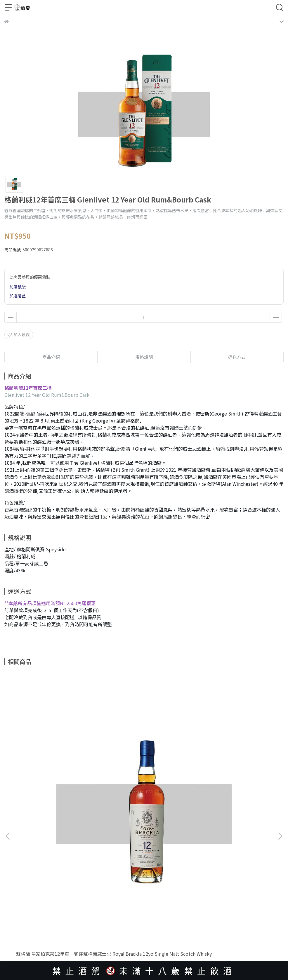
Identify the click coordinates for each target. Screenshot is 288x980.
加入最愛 (19, 334)
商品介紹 (51, 357)
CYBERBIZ (114, 936)
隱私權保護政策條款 (23, 885)
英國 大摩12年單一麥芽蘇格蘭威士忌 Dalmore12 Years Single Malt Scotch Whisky (233, 778)
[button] (280, 747)
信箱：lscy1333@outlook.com (33, 860)
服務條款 (52, 885)
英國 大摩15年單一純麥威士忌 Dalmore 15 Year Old (136, 778)
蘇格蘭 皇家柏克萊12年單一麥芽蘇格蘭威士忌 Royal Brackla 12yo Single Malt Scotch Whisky (54, 778)
